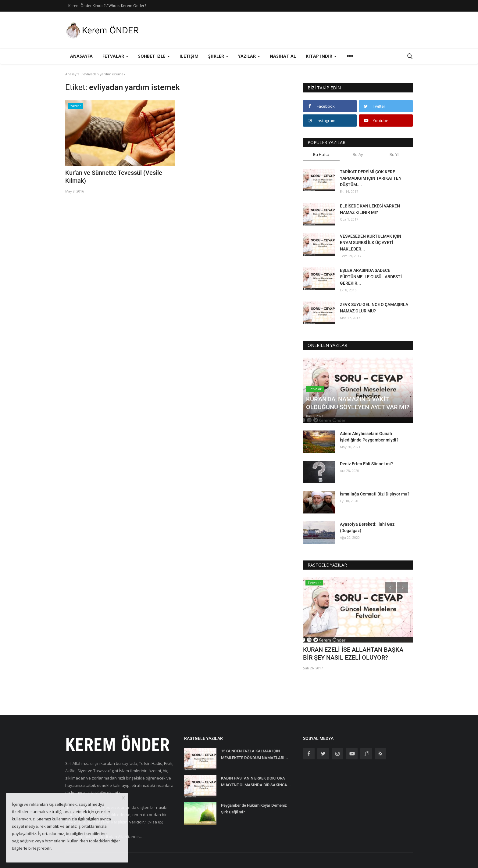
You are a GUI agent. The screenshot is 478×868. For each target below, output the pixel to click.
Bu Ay (358, 154)
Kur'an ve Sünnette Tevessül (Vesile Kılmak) (114, 177)
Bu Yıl (394, 154)
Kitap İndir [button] (321, 56)
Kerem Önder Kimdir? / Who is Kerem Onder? (107, 6)
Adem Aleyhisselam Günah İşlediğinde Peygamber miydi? (369, 437)
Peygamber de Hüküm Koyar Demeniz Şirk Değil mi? (254, 809)
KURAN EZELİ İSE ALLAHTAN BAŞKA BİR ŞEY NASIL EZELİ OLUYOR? (353, 654)
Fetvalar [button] (115, 56)
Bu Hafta (321, 154)
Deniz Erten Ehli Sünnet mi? (366, 464)
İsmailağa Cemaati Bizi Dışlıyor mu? (375, 494)
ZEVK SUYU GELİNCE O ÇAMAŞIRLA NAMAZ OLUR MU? (374, 308)
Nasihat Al (283, 56)
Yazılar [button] (249, 56)
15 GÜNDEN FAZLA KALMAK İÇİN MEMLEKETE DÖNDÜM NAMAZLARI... (255, 754)
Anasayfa (81, 56)
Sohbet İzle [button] (154, 56)
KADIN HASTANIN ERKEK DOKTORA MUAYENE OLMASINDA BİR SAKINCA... (256, 782)
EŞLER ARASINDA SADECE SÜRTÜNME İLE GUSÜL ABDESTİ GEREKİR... (371, 277)
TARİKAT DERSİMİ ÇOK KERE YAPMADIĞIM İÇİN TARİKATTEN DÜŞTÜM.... (371, 178)
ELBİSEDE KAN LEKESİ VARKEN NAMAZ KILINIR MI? (370, 209)
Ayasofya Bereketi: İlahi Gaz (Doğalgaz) (367, 527)
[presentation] (390, 587)
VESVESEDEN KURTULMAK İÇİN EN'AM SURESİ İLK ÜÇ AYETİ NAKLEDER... (371, 243)
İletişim (189, 56)
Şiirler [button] (218, 56)
